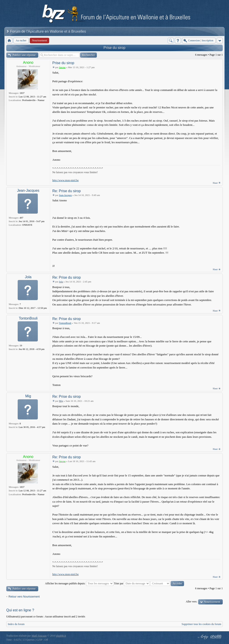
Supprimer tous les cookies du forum (201, 624)
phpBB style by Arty (203, 637)
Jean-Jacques (28, 190)
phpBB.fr (61, 636)
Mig (28, 396)
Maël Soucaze (39, 636)
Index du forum (16, 624)
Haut (215, 183)
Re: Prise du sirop (67, 191)
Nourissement (212, 602)
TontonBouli (28, 318)
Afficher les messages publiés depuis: (79, 583)
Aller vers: (192, 602)
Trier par (132, 583)
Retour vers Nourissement (24, 597)
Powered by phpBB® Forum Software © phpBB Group (216, 637)
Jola (28, 277)
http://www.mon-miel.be (66, 180)
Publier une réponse (24, 55)
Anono (28, 62)
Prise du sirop (114, 48)
